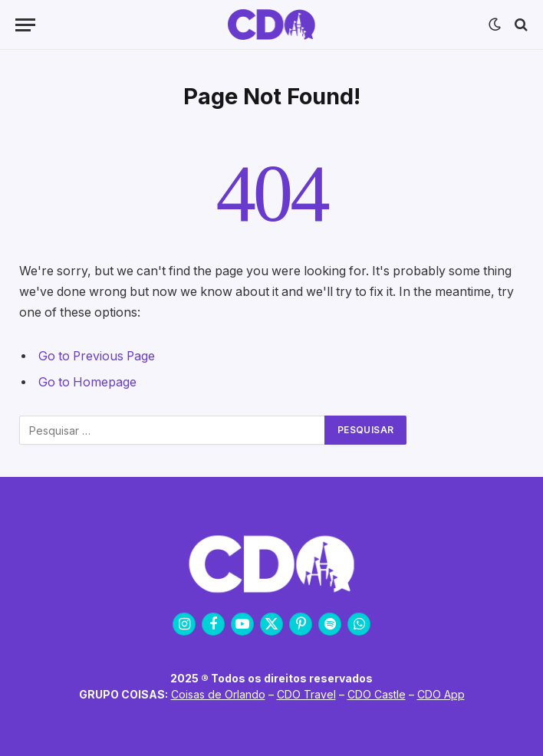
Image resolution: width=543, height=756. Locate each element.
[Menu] (25, 25)
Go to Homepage (87, 382)
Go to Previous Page (97, 356)
